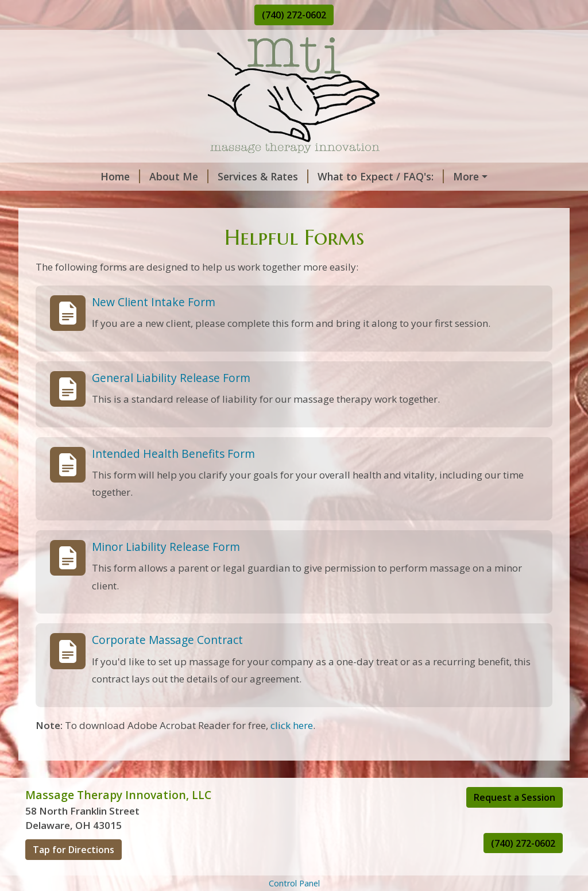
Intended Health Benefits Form (173, 478)
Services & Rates (197, 176)
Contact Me (68, 201)
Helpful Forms (195, 201)
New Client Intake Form (154, 326)
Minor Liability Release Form (166, 571)
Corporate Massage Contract (167, 664)
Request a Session (514, 821)
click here (292, 749)
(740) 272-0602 (294, 15)
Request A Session (437, 176)
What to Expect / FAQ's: (315, 176)
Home (54, 176)
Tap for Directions (73, 874)
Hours (131, 201)
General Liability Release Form (171, 402)
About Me (113, 176)
